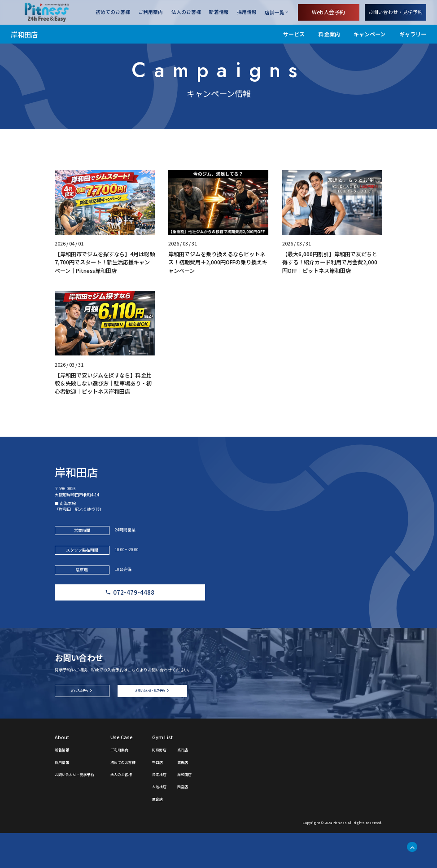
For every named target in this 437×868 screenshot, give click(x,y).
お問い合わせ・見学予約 (395, 12)
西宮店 (214, 821)
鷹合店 (184, 833)
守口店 (184, 796)
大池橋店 (186, 821)
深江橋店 (186, 809)
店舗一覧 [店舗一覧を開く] (275, 12)
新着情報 (219, 12)
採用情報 (247, 12)
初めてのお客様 (113, 12)
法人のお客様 (186, 12)
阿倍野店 (186, 784)
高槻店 (214, 796)
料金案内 (329, 34)
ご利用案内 (151, 12)
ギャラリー (413, 34)
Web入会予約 (328, 12)
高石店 (214, 784)
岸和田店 (24, 34)
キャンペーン (369, 34)
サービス (294, 34)
